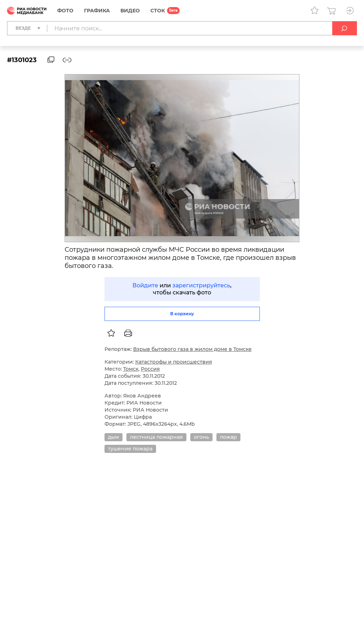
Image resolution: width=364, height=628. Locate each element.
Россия (150, 369)
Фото (65, 11)
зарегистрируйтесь (201, 285)
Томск (131, 369)
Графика (97, 11)
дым (114, 437)
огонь (201, 437)
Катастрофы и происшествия (174, 362)
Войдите (145, 285)
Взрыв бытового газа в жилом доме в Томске (192, 349)
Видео (130, 11)
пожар (228, 437)
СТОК (158, 11)
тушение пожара (130, 449)
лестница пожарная (156, 437)
